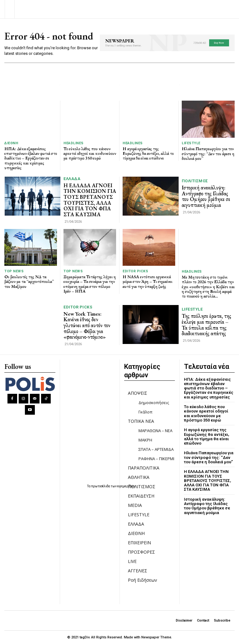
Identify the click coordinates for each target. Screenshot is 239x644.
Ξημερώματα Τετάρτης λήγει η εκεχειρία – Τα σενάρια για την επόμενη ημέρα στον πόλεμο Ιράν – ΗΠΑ (90, 284)
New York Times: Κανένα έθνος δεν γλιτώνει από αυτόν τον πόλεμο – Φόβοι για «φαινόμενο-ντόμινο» (87, 325)
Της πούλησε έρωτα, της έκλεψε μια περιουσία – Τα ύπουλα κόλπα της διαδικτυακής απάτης (206, 325)
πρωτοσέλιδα (101, 486)
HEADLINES (74, 143)
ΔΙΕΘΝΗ (11, 143)
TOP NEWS (14, 271)
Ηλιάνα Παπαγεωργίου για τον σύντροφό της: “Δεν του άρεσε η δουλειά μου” (208, 153)
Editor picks (135, 271)
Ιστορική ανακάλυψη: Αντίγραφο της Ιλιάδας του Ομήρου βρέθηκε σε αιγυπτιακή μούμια (206, 196)
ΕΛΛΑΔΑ (72, 179)
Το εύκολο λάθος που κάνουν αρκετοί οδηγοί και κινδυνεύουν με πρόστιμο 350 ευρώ (90, 153)
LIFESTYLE (191, 143)
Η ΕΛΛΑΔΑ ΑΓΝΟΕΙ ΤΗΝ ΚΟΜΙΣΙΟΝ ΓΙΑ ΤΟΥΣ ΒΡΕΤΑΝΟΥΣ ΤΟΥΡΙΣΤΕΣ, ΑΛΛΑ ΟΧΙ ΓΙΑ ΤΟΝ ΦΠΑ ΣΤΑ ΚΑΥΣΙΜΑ (90, 200)
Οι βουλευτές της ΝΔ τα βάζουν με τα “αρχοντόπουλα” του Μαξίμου (29, 281)
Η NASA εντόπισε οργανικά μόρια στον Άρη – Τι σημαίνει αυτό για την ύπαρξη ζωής (148, 281)
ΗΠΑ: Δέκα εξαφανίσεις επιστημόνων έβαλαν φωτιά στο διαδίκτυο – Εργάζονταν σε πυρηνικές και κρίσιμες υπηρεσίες (31, 158)
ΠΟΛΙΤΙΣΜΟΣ (195, 181)
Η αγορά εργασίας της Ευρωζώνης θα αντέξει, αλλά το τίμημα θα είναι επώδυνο (148, 153)
